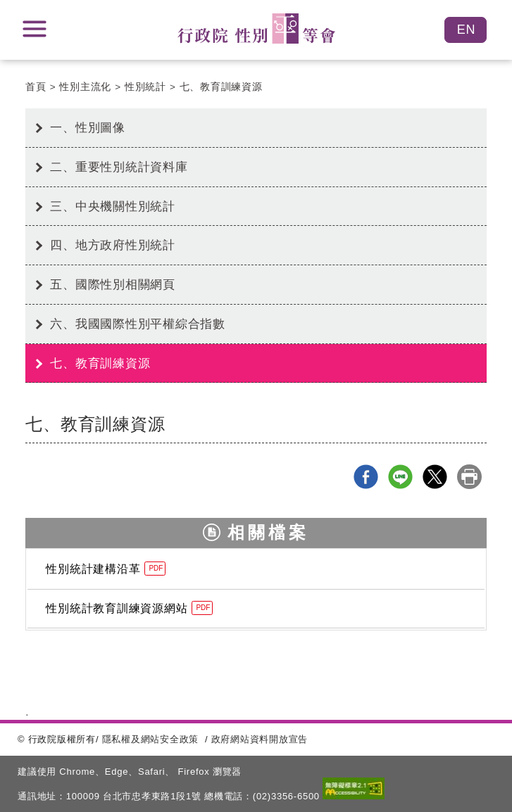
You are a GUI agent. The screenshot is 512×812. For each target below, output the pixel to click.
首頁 (36, 87)
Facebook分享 (366, 477)
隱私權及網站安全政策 (151, 739)
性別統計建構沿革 (106, 569)
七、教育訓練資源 (221, 87)
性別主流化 (85, 87)
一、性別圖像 (88, 127)
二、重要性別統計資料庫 (119, 167)
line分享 (400, 477)
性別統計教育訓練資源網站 (129, 608)
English (466, 30)
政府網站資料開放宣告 (260, 739)
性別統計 (145, 87)
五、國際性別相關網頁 (113, 284)
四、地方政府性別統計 (113, 245)
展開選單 (35, 29)
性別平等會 (256, 28)
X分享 (435, 477)
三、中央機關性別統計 (113, 206)
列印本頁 (469, 477)
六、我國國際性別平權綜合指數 (138, 324)
